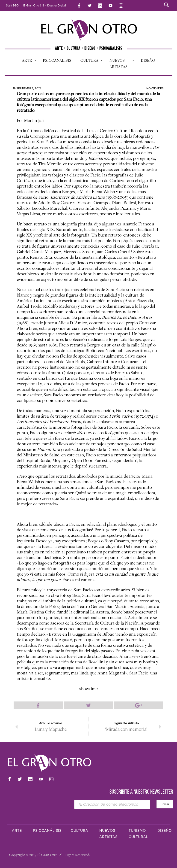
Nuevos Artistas (119, 63)
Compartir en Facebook (38, 705)
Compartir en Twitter (88, 705)
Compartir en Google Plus (139, 705)
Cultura (89, 61)
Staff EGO (12, 6)
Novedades (155, 88)
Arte (27, 61)
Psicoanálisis (57, 60)
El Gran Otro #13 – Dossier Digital (45, 6)
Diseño (148, 60)
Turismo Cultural (138, 834)
